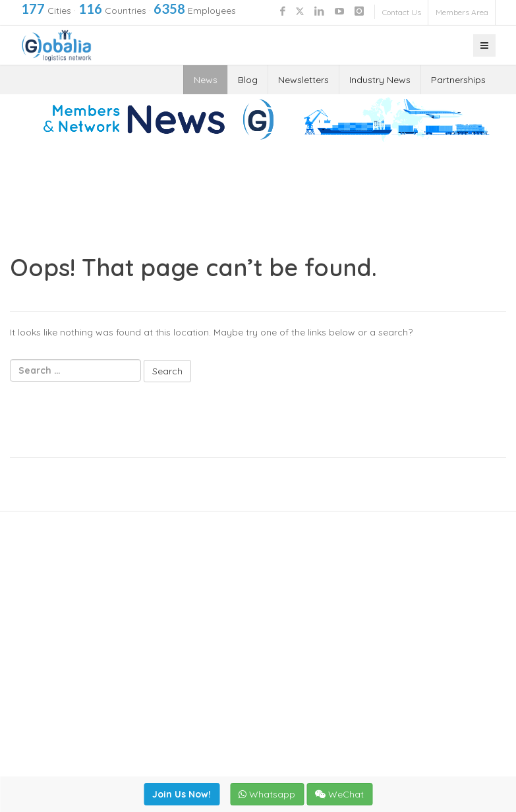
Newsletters (303, 80)
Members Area (462, 12)
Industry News (380, 80)
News (206, 80)
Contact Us (402, 12)
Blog (248, 80)
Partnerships (458, 80)
